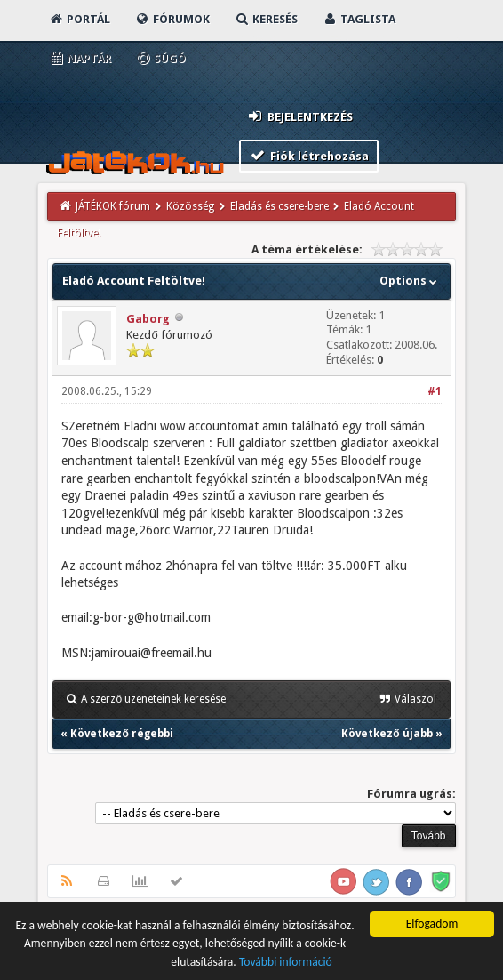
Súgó (160, 58)
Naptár (80, 58)
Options (410, 281)
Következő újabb (387, 734)
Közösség (190, 206)
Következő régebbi (121, 734)
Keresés (266, 19)
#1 (435, 391)
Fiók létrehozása (309, 155)
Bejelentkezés (299, 116)
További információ (286, 964)
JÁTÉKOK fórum (113, 206)
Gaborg (148, 319)
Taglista (359, 19)
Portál (79, 19)
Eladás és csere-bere (279, 206)
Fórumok (172, 19)
